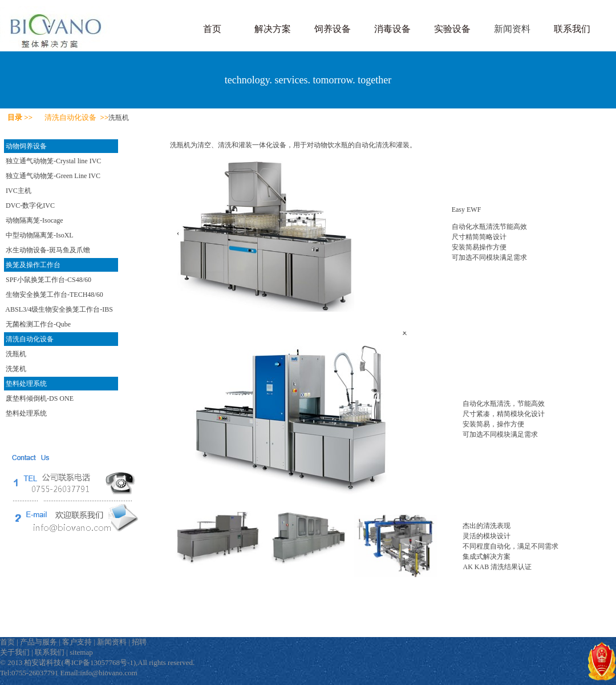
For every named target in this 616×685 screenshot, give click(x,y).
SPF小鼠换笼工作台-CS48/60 (48, 280)
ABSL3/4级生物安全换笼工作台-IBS (59, 309)
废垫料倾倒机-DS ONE (40, 398)
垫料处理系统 (26, 384)
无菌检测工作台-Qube (38, 324)
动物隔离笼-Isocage (35, 220)
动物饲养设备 (26, 146)
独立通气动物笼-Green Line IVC (53, 176)
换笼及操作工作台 (33, 265)
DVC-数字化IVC (30, 205)
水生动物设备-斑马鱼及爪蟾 (48, 250)
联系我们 (572, 29)
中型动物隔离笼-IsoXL (40, 235)
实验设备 (452, 29)
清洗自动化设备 (30, 339)
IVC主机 (19, 191)
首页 (212, 29)
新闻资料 (512, 29)
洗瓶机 (16, 354)
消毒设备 (392, 29)
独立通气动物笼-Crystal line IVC (53, 161)
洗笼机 (16, 369)
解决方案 (273, 29)
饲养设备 (333, 29)
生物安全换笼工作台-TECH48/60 (54, 295)
